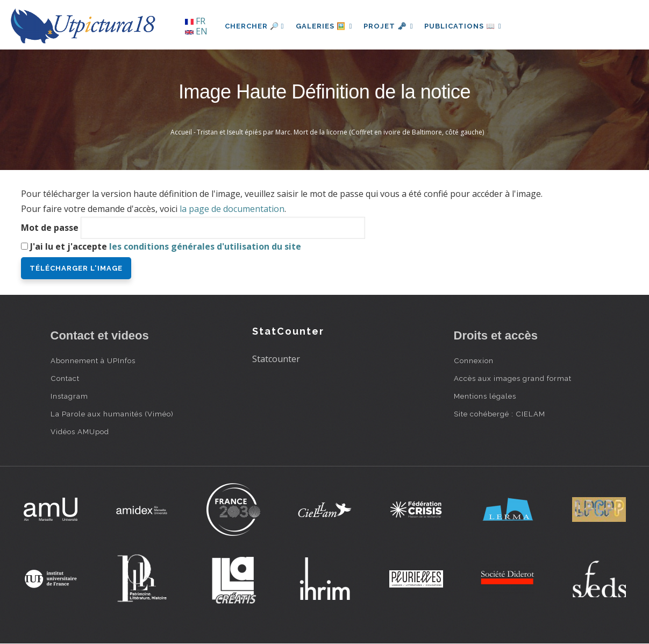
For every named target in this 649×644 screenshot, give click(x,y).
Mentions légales (485, 396)
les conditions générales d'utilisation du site (205, 246)
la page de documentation (232, 209)
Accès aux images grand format (513, 378)
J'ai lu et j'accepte (166, 246)
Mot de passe (50, 228)
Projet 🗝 (391, 26)
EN (196, 31)
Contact (65, 378)
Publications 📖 (468, 26)
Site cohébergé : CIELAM (500, 414)
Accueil (181, 132)
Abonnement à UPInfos (93, 360)
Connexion (474, 360)
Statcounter (276, 359)
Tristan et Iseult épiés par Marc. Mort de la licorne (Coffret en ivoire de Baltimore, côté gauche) (340, 132)
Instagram (69, 396)
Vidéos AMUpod (80, 431)
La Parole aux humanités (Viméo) (112, 414)
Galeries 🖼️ (325, 26)
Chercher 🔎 (255, 26)
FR (195, 21)
